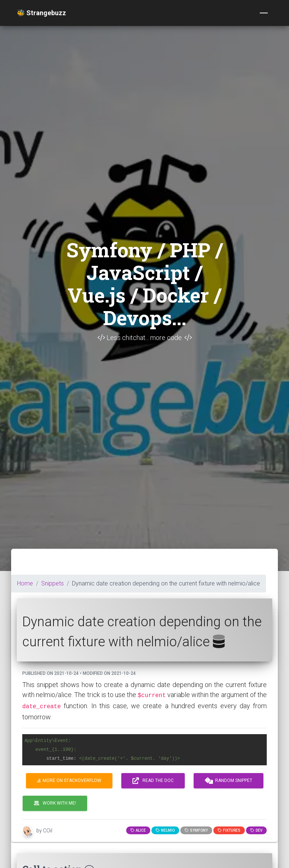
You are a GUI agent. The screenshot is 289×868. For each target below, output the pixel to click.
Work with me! (55, 803)
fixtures (229, 830)
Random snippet (229, 781)
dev (256, 830)
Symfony (196, 830)
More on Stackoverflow (69, 780)
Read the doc (153, 781)
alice (138, 830)
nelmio (165, 830)
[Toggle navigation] (264, 13)
